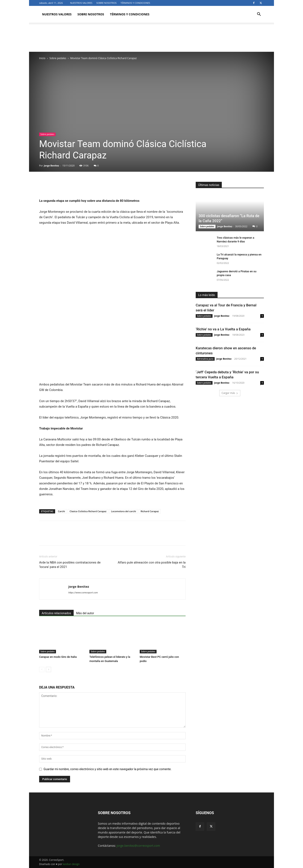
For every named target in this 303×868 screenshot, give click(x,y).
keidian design (71, 864)
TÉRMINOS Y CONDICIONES (135, 3)
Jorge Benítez (52, 165)
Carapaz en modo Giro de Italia (58, 657)
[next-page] (49, 669)
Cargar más (230, 393)
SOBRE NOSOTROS (106, 3)
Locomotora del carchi (124, 511)
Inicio (42, 58)
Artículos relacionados (56, 613)
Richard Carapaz (150, 511)
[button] (259, 15)
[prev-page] (42, 669)
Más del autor (85, 613)
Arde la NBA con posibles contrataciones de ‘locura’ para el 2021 (70, 565)
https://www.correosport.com (83, 593)
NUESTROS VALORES (81, 3)
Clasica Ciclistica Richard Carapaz (88, 511)
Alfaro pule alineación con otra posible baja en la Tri (152, 565)
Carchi (61, 511)
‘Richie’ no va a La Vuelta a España (223, 329)
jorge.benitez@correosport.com (138, 846)
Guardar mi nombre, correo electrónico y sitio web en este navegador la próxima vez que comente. (108, 769)
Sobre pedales (58, 58)
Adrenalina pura (205, 359)
